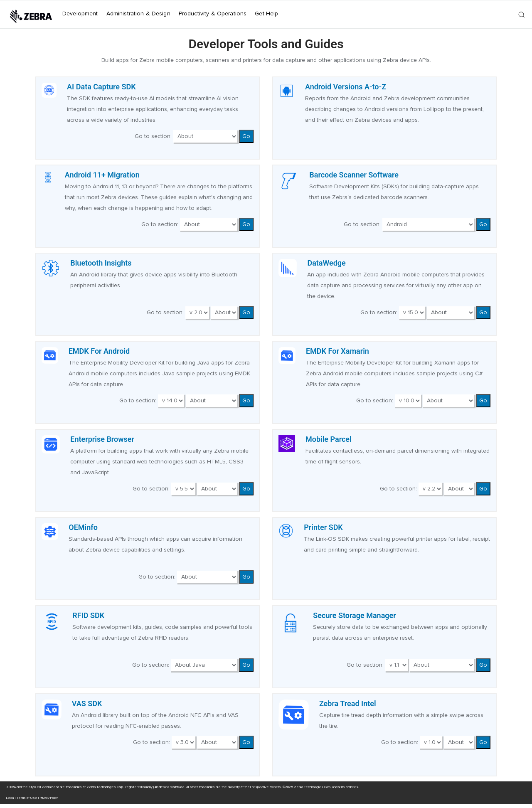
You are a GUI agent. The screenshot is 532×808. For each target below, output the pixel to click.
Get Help (266, 14)
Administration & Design (138, 14)
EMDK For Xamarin (337, 351)
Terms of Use (27, 798)
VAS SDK (87, 703)
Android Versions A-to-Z (346, 87)
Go (246, 136)
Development (80, 14)
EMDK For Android (99, 351)
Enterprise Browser (102, 439)
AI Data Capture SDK (101, 87)
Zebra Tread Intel (348, 703)
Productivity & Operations (213, 14)
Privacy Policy (49, 798)
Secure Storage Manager (354, 615)
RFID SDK (88, 615)
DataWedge (326, 263)
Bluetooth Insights (101, 263)
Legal (10, 798)
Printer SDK (323, 527)
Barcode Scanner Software (354, 175)
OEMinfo (83, 527)
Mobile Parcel (329, 439)
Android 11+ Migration (102, 175)
